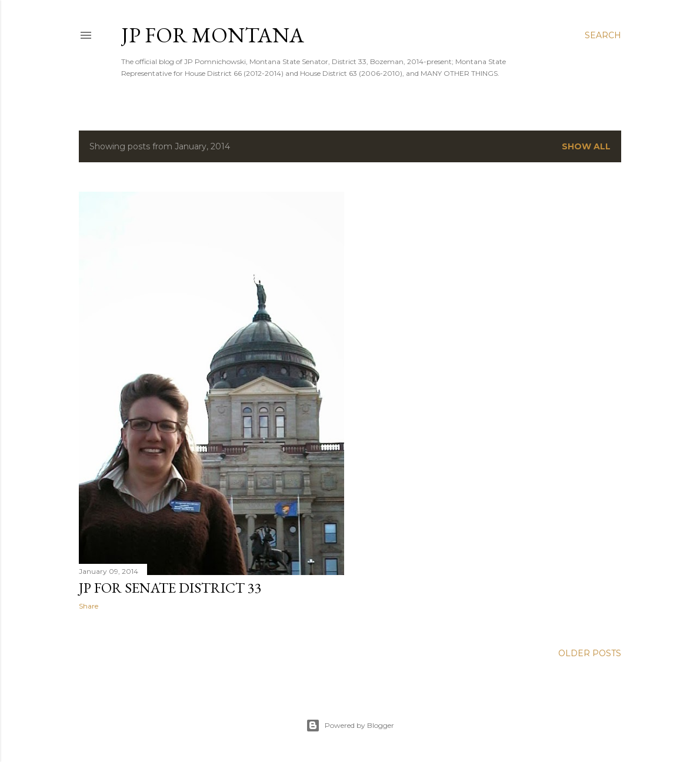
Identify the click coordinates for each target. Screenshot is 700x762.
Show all (586, 146)
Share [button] (89, 606)
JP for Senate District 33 (170, 588)
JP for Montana (213, 35)
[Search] (603, 35)
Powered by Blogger (350, 726)
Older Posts (590, 653)
